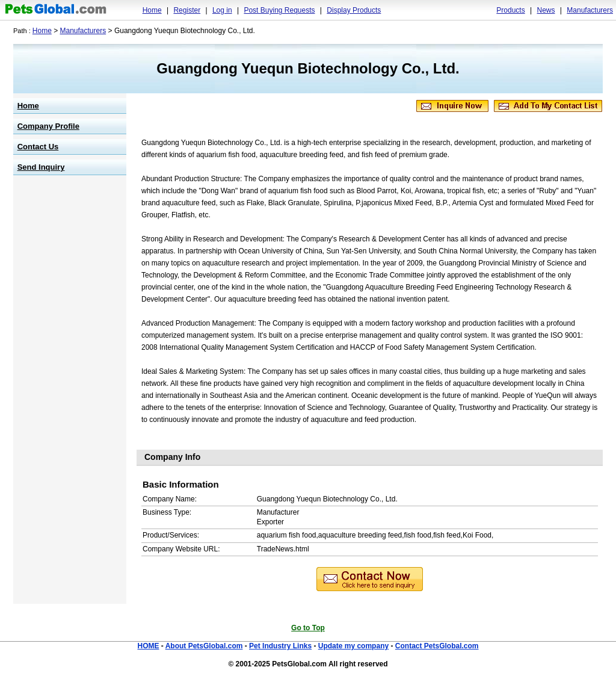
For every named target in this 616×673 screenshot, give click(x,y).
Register (187, 10)
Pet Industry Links (280, 646)
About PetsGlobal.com (204, 646)
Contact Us (38, 147)
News (546, 10)
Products (510, 10)
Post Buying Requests (279, 10)
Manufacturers (590, 10)
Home (152, 10)
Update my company (353, 646)
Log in (222, 10)
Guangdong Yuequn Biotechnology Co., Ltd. (308, 68)
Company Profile (48, 126)
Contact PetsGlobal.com (437, 646)
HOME (148, 646)
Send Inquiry (41, 167)
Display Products (354, 10)
